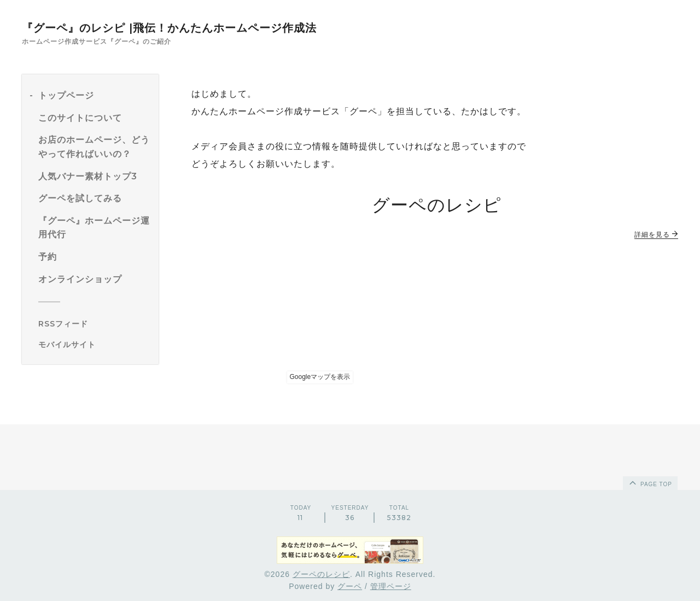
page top (650, 482)
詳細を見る (656, 235)
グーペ (350, 586)
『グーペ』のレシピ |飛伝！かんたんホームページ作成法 (169, 28)
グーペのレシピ (321, 574)
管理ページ (391, 586)
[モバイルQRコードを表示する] (94, 345)
